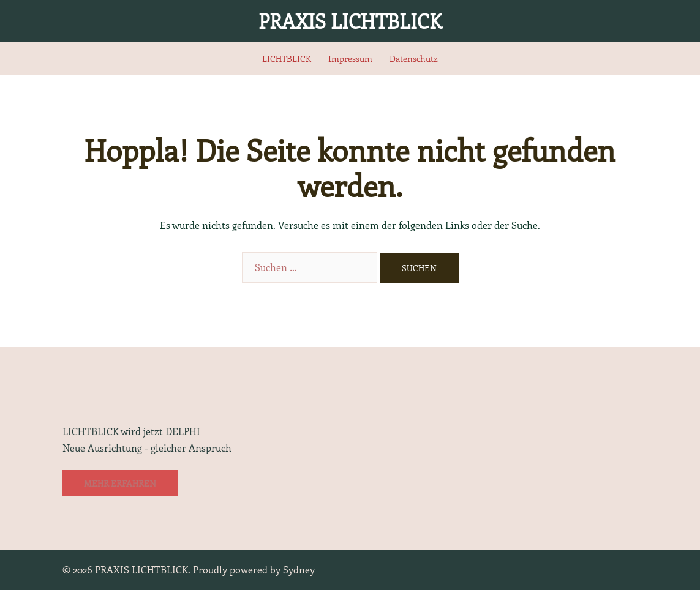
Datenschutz (414, 58)
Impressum (350, 58)
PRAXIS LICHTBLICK (350, 21)
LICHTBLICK (287, 58)
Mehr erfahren (120, 483)
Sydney (299, 569)
